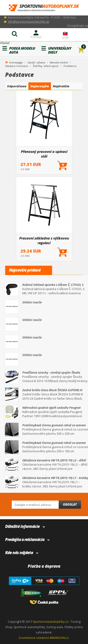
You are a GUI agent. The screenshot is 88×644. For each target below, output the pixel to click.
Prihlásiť (36, 37)
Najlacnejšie (40, 86)
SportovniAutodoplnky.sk (44, 8)
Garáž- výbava (36, 62)
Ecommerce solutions (34, 638)
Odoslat (70, 504)
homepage (16, 62)
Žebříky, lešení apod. (46, 66)
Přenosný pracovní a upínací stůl (44, 154)
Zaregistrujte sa (78, 26)
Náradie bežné (59, 62)
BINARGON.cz (59, 638)
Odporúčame (17, 86)
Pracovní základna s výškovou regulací (44, 240)
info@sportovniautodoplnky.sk (29, 22)
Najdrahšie (61, 86)
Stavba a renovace (17, 66)
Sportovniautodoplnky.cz (51, 622)
